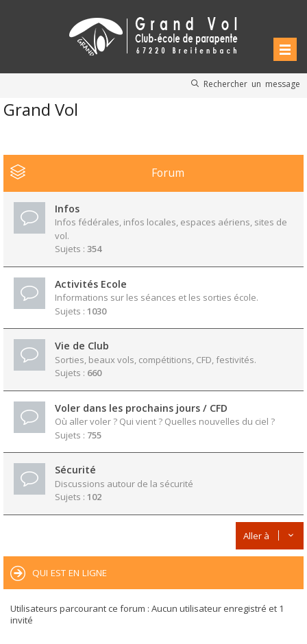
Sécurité (75, 470)
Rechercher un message (252, 84)
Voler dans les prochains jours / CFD (141, 408)
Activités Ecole (91, 284)
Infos (67, 209)
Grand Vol (41, 109)
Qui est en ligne (70, 573)
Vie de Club (82, 346)
